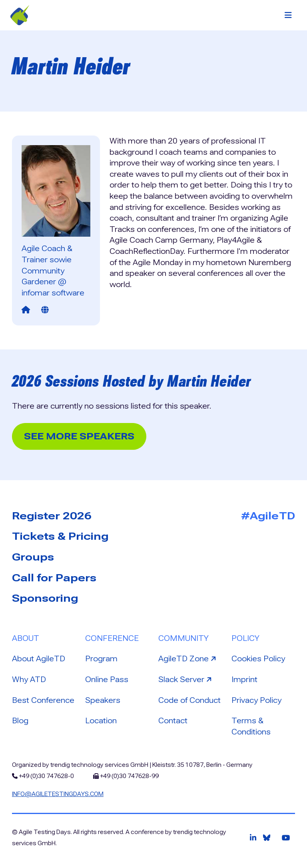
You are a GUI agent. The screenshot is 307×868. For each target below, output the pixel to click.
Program (101, 659)
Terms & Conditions (251, 726)
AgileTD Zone (188, 658)
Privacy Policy (256, 700)
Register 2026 (52, 516)
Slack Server (186, 679)
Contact (173, 721)
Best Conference (43, 700)
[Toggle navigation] (288, 15)
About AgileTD (39, 659)
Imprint (244, 679)
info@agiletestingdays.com (58, 794)
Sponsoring (45, 598)
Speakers (103, 700)
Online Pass (107, 679)
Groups (33, 557)
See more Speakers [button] (79, 436)
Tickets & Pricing (60, 536)
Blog (20, 721)
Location (101, 721)
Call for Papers (54, 578)
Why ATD (29, 679)
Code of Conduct (189, 700)
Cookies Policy (258, 659)
